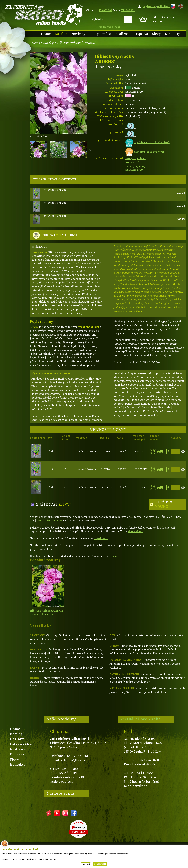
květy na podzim (136, 158)
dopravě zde (136, 531)
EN (180, 6)
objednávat (101, 538)
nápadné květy (134, 170)
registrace (149, 6)
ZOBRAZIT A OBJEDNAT (60, 235)
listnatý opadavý (136, 166)
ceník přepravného (50, 521)
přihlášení (164, 6)
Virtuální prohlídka (141, 719)
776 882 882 (128, 10)
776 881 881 (105, 10)
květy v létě (132, 162)
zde (114, 556)
